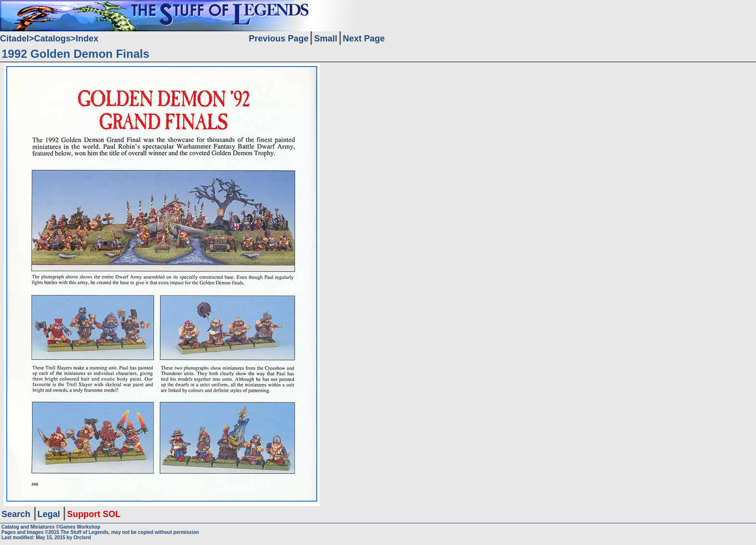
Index (87, 39)
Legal (49, 514)
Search (16, 514)
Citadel (14, 39)
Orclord (82, 538)
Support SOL (94, 514)
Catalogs (53, 39)
